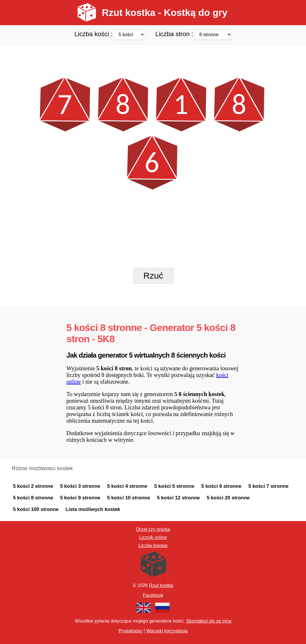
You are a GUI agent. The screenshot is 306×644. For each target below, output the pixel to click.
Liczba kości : (110, 34)
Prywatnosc (130, 631)
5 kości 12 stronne (178, 498)
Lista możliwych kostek (93, 509)
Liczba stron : (194, 34)
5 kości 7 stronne (268, 486)
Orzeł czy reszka (153, 529)
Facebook (153, 595)
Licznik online (153, 537)
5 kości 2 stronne (33, 486)
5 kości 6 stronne (221, 486)
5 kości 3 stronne (80, 486)
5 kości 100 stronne (36, 509)
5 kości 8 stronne (33, 498)
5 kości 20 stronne (228, 498)
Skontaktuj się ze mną (209, 621)
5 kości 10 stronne (129, 498)
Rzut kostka (161, 585)
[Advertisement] (153, 57)
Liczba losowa (153, 545)
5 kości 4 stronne (127, 486)
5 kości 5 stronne (174, 486)
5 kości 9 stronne (80, 498)
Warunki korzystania (167, 631)
